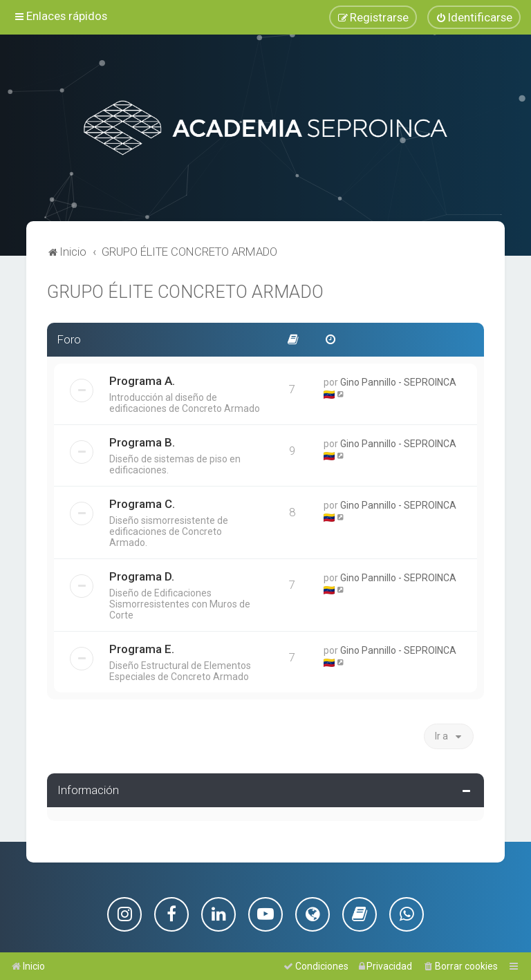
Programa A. (142, 378)
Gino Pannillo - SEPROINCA (398, 379)
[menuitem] (474, 17)
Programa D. (142, 574)
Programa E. (142, 646)
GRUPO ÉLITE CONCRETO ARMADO (185, 290)
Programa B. (142, 440)
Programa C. (142, 501)
